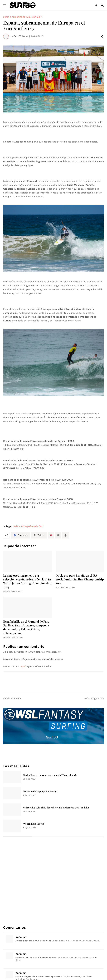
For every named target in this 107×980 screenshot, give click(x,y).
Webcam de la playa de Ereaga (40, 791)
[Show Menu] (4, 5)
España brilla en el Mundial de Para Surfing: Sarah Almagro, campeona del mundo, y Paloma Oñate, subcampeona (26, 627)
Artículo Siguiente (93, 698)
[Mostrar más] (65, 535)
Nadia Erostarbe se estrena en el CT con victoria (50, 775)
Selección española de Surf (27, 17)
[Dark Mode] (97, 5)
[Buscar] (103, 5)
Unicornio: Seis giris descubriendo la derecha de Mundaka (56, 808)
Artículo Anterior (13, 698)
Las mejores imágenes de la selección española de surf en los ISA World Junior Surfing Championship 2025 (27, 581)
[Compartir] (102, 36)
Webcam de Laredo (34, 824)
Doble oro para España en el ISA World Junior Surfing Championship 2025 (80, 579)
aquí (23, 666)
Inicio (6, 17)
